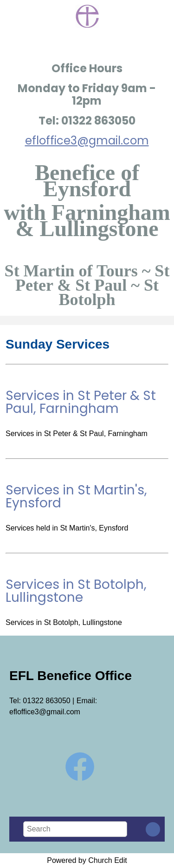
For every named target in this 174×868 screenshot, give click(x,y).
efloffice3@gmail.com (87, 141)
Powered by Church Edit (87, 860)
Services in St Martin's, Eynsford (76, 496)
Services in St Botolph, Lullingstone (76, 591)
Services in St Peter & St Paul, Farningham (81, 402)
